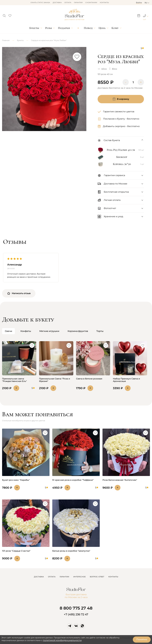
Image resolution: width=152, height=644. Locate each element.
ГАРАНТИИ (64, 577)
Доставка (57, 3)
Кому (115, 28)
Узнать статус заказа (40, 3)
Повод (88, 28)
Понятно (142, 639)
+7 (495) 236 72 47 (76, 614)
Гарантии (78, 3)
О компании (91, 3)
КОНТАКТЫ (113, 577)
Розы (49, 28)
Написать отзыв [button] (19, 293)
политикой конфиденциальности (62, 640)
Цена (102, 28)
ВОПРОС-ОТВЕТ (97, 577)
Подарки (64, 28)
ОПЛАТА (52, 577)
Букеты (34, 28)
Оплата (68, 3)
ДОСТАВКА (39, 577)
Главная (6, 40)
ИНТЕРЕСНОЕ (79, 577)
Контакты (104, 3)
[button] (4, 15)
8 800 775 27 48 (76, 608)
